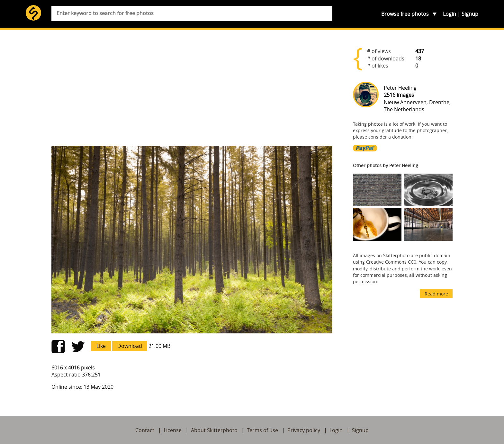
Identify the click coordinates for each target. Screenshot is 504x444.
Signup (470, 14)
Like (101, 346)
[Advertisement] (192, 91)
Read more (436, 294)
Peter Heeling (400, 88)
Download (130, 346)
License (173, 430)
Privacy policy (304, 430)
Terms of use (262, 430)
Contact (145, 430)
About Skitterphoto (214, 430)
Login (450, 14)
